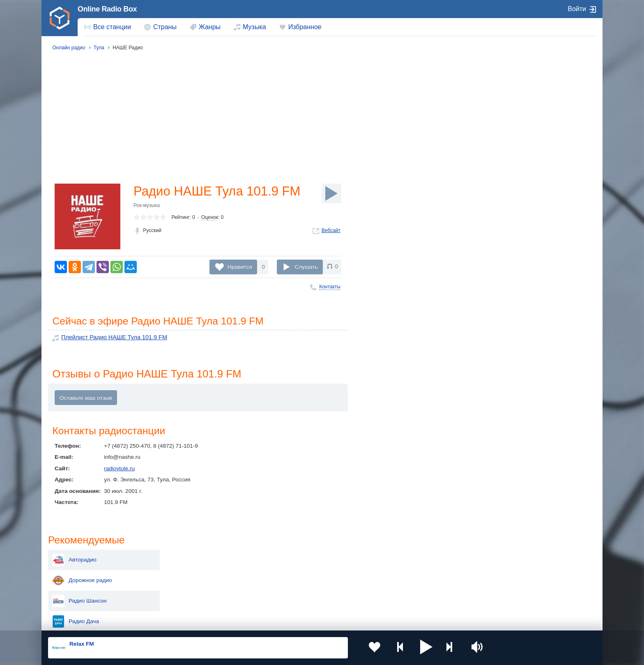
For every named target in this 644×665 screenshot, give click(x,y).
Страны (165, 27)
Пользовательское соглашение (150, 621)
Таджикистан (190, 570)
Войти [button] (577, 9)
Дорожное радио (518, 106)
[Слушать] (331, 193)
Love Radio (511, 168)
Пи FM (505, 229)
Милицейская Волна (523, 270)
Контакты (330, 287)
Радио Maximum (517, 188)
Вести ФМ (509, 209)
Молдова (296, 557)
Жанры (210, 27)
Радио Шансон (516, 127)
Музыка (254, 27)
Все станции (112, 27)
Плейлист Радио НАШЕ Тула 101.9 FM (111, 338)
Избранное (305, 27)
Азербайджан (301, 598)
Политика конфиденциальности (230, 621)
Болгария (406, 570)
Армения (295, 570)
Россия (72, 557)
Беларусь (75, 598)
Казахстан (407, 557)
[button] (416, 648)
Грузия (182, 598)
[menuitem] (108, 27)
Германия (407, 598)
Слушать (306, 266)
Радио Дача (512, 147)
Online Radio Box (107, 9)
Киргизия (74, 570)
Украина (184, 557)
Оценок (210, 218)
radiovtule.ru (119, 469)
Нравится (240, 266)
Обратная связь (292, 621)
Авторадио (511, 85)
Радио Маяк (512, 250)
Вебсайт (331, 231)
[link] (60, 18)
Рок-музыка (147, 206)
